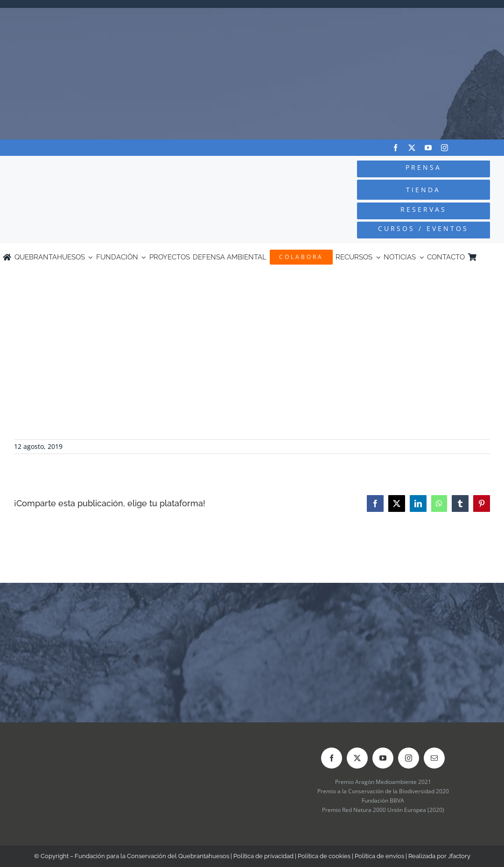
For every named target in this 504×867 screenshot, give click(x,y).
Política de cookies (324, 856)
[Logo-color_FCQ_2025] (95, 167)
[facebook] (395, 148)
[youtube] (428, 148)
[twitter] (412, 148)
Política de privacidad (263, 856)
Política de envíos (379, 856)
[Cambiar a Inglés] (497, 257)
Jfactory (459, 856)
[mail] (434, 758)
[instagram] (444, 148)
